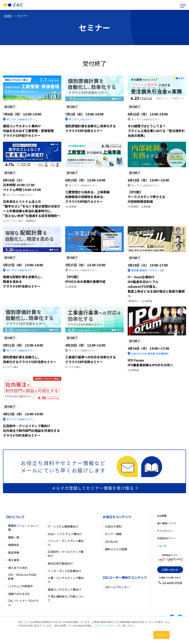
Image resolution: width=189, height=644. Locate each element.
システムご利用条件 (21, 586)
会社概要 (162, 516)
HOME (8, 16)
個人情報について (167, 523)
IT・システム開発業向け (63, 526)
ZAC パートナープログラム (23, 603)
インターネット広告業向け (64, 571)
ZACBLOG (111, 542)
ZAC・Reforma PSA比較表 (22, 577)
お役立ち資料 (113, 526)
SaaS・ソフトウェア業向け (65, 534)
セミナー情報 (113, 534)
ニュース (162, 546)
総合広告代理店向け (60, 563)
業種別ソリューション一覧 (23, 528)
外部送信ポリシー (167, 538)
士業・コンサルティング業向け (66, 580)
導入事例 (14, 560)
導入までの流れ (18, 568)
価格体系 (14, 545)
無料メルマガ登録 (116, 549)
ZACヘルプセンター (117, 587)
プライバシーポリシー (106, 626)
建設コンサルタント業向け (64, 589)
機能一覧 (14, 537)
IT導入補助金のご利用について (66, 598)
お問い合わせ (170, 570)
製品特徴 (14, 552)
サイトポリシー (165, 531)
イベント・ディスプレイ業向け (66, 543)
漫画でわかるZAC (19, 594)
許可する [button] (162, 635)
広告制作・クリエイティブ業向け (66, 554)
